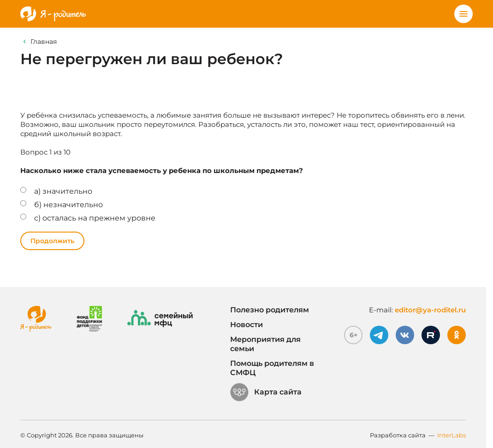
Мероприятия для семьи (265, 344)
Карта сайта (266, 392)
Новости (246, 325)
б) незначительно (68, 205)
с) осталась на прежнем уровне (95, 218)
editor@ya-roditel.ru (430, 310)
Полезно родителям (270, 310)
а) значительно (63, 191)
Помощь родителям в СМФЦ (272, 368)
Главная (44, 42)
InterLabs (451, 435)
